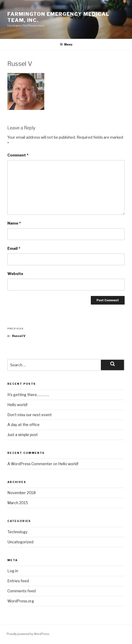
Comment (18, 155)
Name (14, 223)
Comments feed (22, 591)
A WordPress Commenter (30, 464)
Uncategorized (20, 542)
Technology (18, 532)
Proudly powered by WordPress (28, 634)
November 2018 (22, 493)
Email (14, 248)
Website (15, 274)
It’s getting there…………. (28, 395)
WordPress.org (21, 601)
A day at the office (23, 425)
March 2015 (18, 503)
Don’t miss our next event (30, 415)
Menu (66, 44)
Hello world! (17, 405)
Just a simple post (23, 435)
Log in (13, 571)
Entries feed (18, 581)
